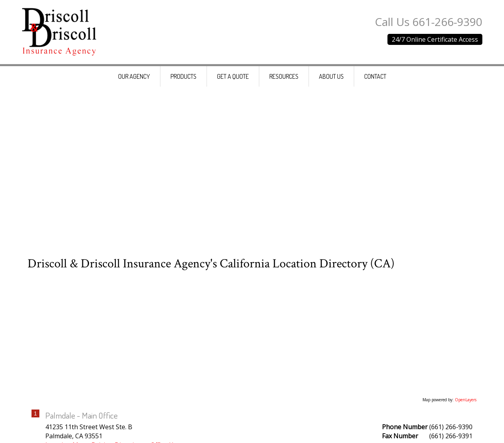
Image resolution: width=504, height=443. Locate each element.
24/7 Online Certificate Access (435, 39)
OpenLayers (466, 403)
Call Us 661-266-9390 (429, 22)
